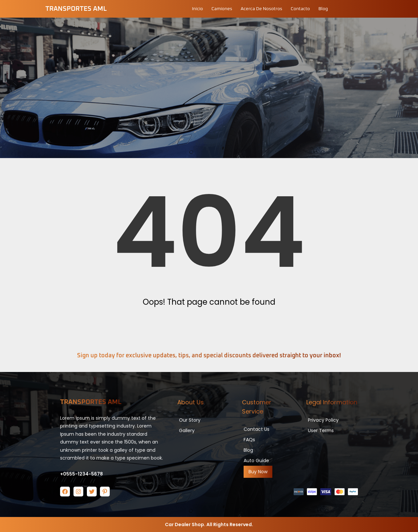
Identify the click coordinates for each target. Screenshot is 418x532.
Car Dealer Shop (185, 524)
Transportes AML (76, 9)
